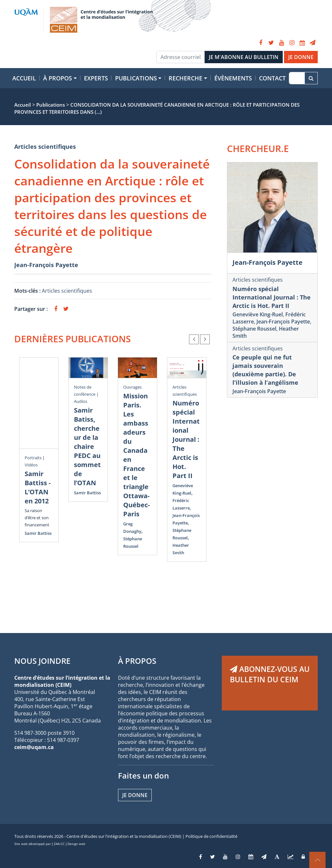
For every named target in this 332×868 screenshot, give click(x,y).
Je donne (135, 795)
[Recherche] (297, 78)
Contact (272, 78)
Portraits (33, 458)
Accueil (24, 78)
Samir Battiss (38, 533)
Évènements (233, 78)
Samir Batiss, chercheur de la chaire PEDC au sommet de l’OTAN (87, 446)
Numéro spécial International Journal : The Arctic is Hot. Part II (186, 439)
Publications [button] (136, 78)
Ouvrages (132, 387)
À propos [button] (58, 78)
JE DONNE (301, 57)
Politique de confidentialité (211, 836)
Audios (81, 401)
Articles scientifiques (45, 147)
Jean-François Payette (46, 265)
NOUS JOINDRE (42, 661)
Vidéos (31, 465)
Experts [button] (96, 78)
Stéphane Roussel (254, 329)
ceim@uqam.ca (34, 747)
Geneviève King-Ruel (258, 314)
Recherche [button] (185, 78)
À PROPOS (137, 661)
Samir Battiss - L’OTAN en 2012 (38, 487)
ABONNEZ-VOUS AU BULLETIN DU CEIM (270, 674)
